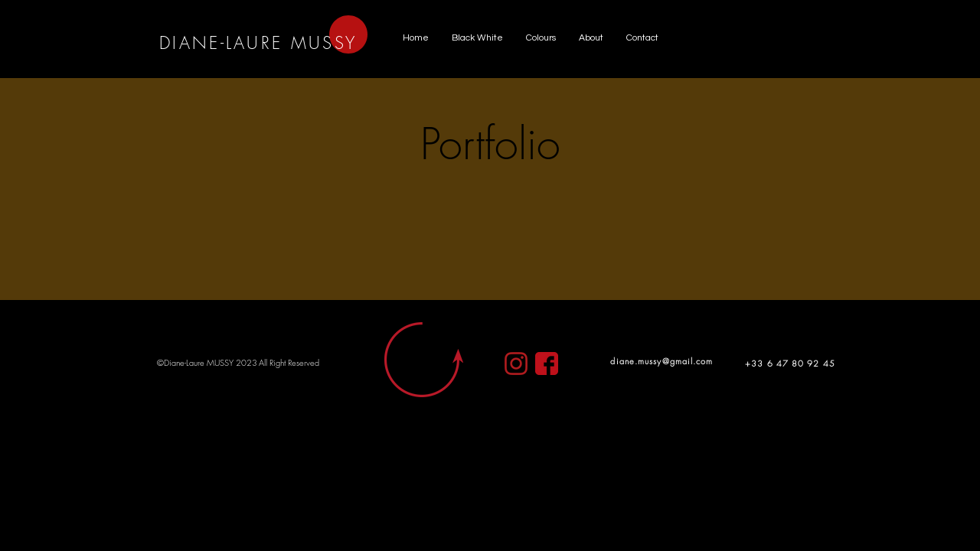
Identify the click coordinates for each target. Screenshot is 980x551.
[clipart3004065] (516, 364)
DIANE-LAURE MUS (247, 43)
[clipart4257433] (547, 364)
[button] (477, 38)
